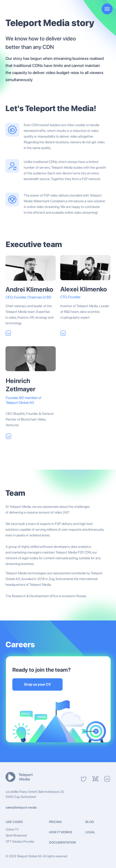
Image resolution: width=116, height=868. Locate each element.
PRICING (55, 822)
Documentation (62, 842)
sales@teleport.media (21, 807)
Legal (90, 832)
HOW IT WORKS (61, 832)
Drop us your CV (38, 684)
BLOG (90, 822)
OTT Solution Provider (20, 841)
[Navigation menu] (107, 9)
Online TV (12, 829)
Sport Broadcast (16, 835)
